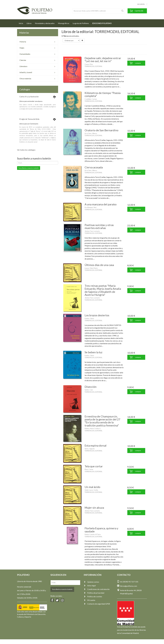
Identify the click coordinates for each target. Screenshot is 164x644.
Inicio (22, 23)
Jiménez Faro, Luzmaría (92, 231)
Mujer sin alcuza (94, 508)
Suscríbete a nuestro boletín (29, 168)
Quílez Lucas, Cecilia (91, 490)
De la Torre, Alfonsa (91, 133)
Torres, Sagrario (90, 449)
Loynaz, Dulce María (91, 268)
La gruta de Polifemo (81, 23)
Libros (29, 23)
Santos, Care (89, 390)
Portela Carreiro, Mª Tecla (93, 534)
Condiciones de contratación (97, 589)
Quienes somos (91, 582)
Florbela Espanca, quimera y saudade (101, 530)
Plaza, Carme (89, 469)
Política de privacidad (94, 593)
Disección (91, 387)
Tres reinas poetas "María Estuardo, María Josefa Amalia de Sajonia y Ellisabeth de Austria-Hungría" (103, 290)
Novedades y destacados (45, 23)
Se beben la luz (94, 352)
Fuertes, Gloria (89, 318)
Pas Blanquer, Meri (91, 207)
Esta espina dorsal (95, 445)
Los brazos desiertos (97, 315)
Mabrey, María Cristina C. (93, 428)
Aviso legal (90, 586)
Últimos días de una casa (99, 265)
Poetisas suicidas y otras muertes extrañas (99, 226)
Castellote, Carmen (91, 99)
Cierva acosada (94, 167)
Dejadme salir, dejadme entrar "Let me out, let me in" (103, 60)
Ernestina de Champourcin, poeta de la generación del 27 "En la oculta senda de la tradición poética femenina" (102, 421)
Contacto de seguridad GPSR (97, 604)
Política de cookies (93, 596)
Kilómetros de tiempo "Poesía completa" (103, 94)
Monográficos (64, 23)
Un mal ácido (92, 487)
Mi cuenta (89, 600)
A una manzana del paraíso (101, 204)
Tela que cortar (94, 466)
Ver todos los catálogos (26, 150)
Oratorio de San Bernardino (101, 130)
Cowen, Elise (89, 64)
